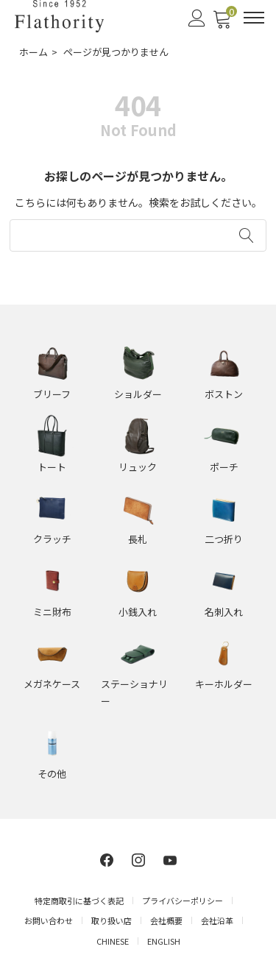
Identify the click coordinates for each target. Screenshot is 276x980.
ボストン (224, 394)
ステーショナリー (134, 692)
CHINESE (113, 941)
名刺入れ (224, 612)
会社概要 (166, 920)
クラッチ (52, 539)
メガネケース (52, 684)
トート (52, 467)
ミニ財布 (52, 612)
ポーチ (224, 467)
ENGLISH (164, 941)
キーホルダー (224, 684)
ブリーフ (52, 394)
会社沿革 (217, 920)
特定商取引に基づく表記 (79, 901)
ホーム (33, 52)
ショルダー (138, 394)
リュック (138, 467)
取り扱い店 (112, 920)
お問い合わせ (49, 920)
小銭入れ (138, 612)
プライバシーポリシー (183, 901)
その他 (52, 774)
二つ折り (224, 539)
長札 (138, 539)
